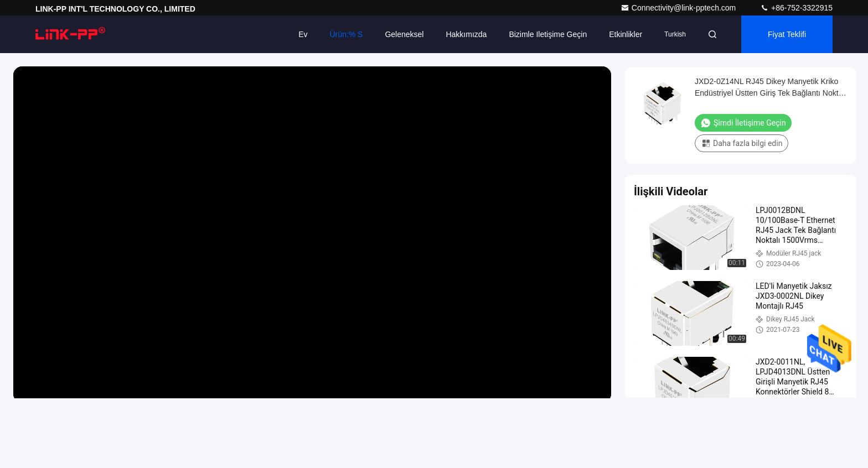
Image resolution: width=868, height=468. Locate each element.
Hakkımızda (466, 34)
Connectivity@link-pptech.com (679, 8)
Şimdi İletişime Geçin (743, 123)
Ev (303, 34)
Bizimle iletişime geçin (548, 34)
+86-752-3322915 (796, 8)
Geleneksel (404, 34)
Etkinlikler (626, 34)
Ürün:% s (346, 34)
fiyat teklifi (787, 34)
